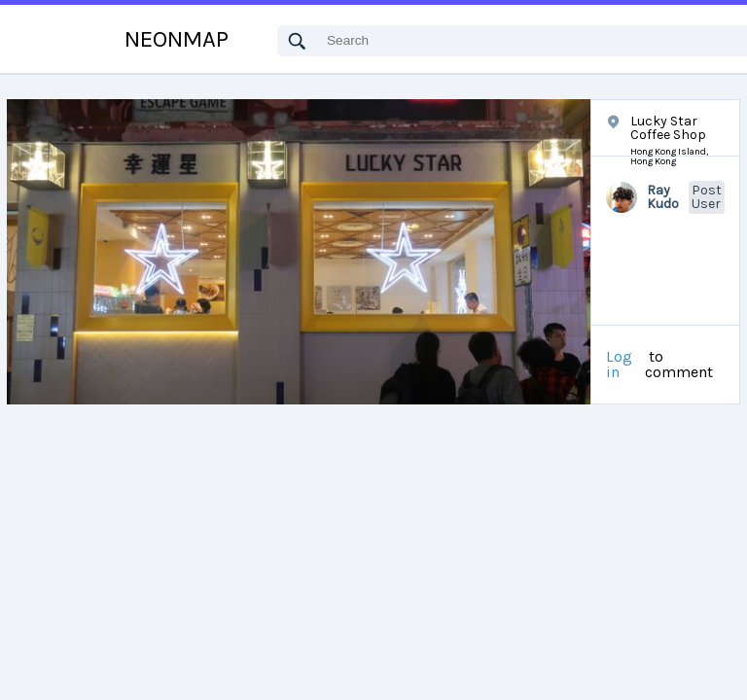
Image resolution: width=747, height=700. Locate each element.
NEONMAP (177, 39)
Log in (619, 365)
